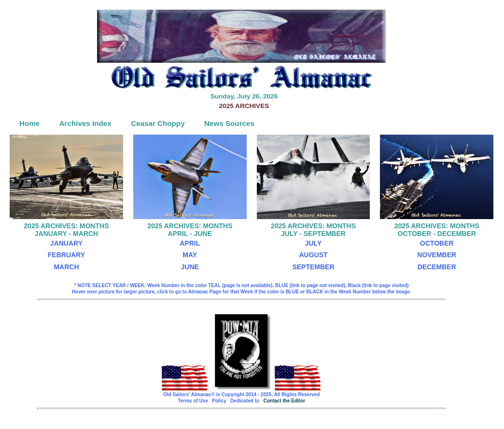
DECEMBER (437, 267)
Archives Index (85, 123)
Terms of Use (193, 401)
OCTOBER (437, 243)
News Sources (229, 123)
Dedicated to (245, 401)
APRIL (190, 243)
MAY (190, 255)
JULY (314, 243)
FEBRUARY (66, 255)
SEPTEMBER (313, 267)
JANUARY (66, 243)
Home (29, 123)
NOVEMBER (437, 255)
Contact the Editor (284, 401)
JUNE (190, 267)
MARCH (66, 267)
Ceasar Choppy (158, 123)
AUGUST (313, 255)
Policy (219, 401)
